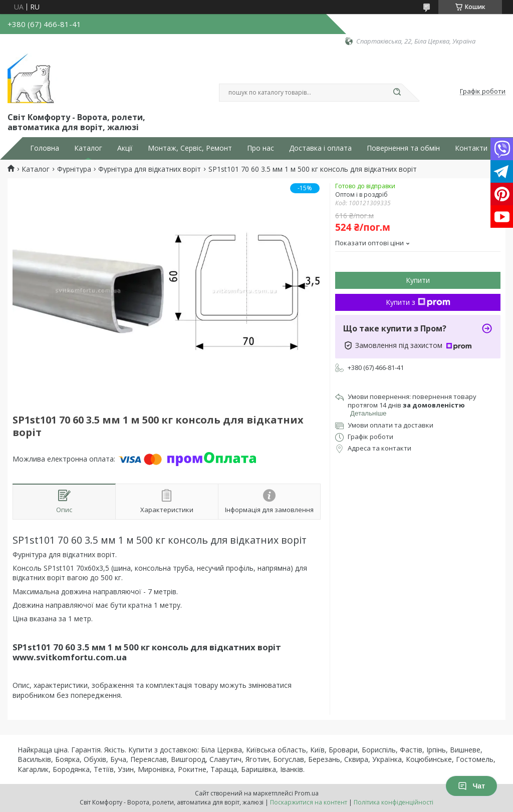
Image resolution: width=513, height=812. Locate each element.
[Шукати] (397, 93)
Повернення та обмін (403, 148)
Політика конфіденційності (394, 802)
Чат (471, 786)
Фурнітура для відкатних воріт (150, 169)
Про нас (261, 148)
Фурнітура (74, 169)
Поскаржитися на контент (309, 802)
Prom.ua (307, 793)
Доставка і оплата (320, 148)
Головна (45, 148)
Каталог (88, 148)
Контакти (471, 148)
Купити (418, 280)
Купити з (418, 302)
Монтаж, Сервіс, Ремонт (190, 148)
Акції (125, 148)
